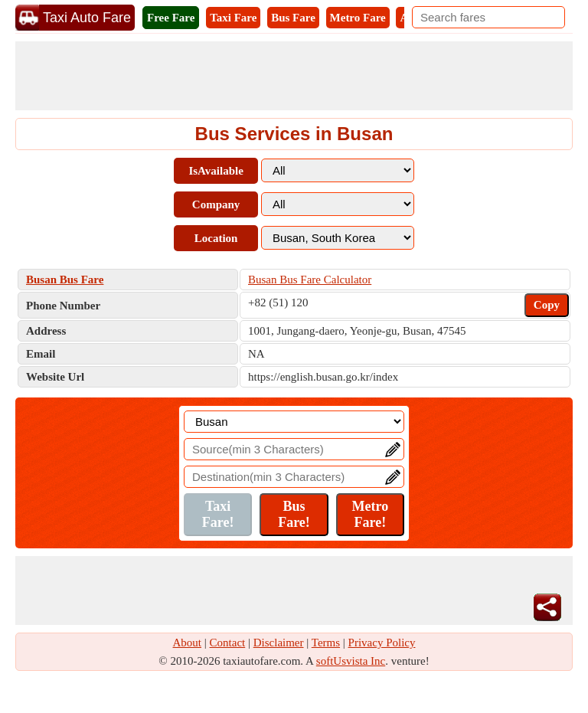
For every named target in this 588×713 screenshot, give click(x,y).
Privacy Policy (382, 643)
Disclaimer (279, 643)
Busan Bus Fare (65, 280)
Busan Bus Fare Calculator (310, 280)
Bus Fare (293, 18)
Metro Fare (358, 18)
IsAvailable (216, 171)
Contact (228, 643)
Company (216, 204)
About (188, 643)
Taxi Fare (233, 18)
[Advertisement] (294, 76)
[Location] (294, 422)
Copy (547, 305)
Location (216, 238)
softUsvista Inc (351, 661)
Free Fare (171, 18)
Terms (326, 643)
